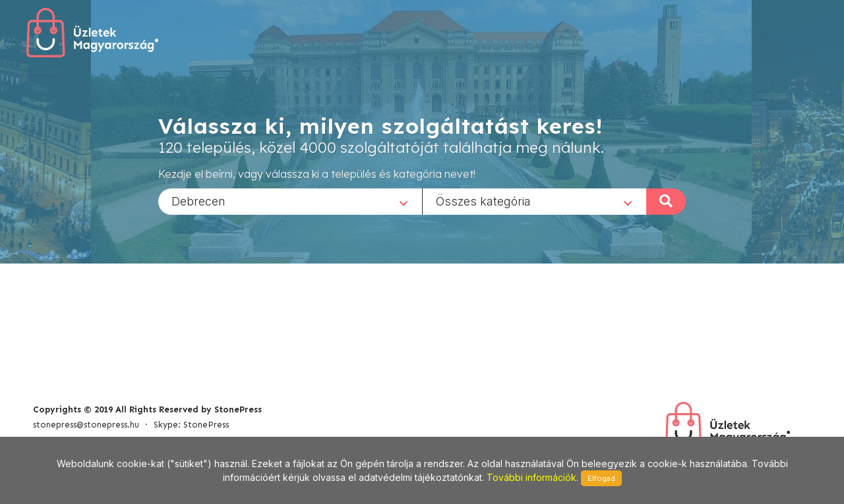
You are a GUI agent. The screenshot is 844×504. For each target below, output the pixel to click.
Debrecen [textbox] (198, 201)
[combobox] (290, 201)
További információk (531, 477)
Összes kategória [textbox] (483, 201)
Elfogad (601, 478)
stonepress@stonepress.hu (86, 425)
